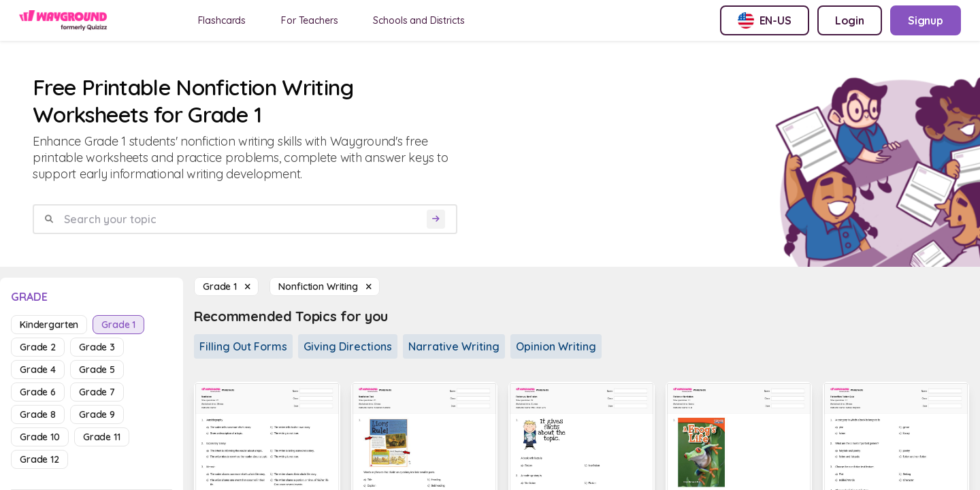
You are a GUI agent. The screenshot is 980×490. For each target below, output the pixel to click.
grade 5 (97, 370)
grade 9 (97, 414)
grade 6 (38, 392)
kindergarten (49, 325)
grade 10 (40, 437)
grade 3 (97, 347)
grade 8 (38, 414)
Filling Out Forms (243, 346)
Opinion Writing (556, 346)
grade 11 (102, 437)
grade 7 (97, 392)
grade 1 (118, 325)
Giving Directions (348, 346)
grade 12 (39, 459)
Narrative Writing (454, 346)
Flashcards (222, 20)
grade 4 (38, 370)
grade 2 (38, 347)
